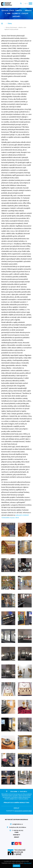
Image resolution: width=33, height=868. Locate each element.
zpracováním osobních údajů (23, 811)
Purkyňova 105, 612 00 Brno (18, 827)
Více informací (28, 863)
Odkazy (16, 837)
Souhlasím (16, 866)
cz (26, 3)
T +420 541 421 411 (18, 830)
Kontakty (17, 835)
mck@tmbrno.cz (18, 824)
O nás (16, 832)
